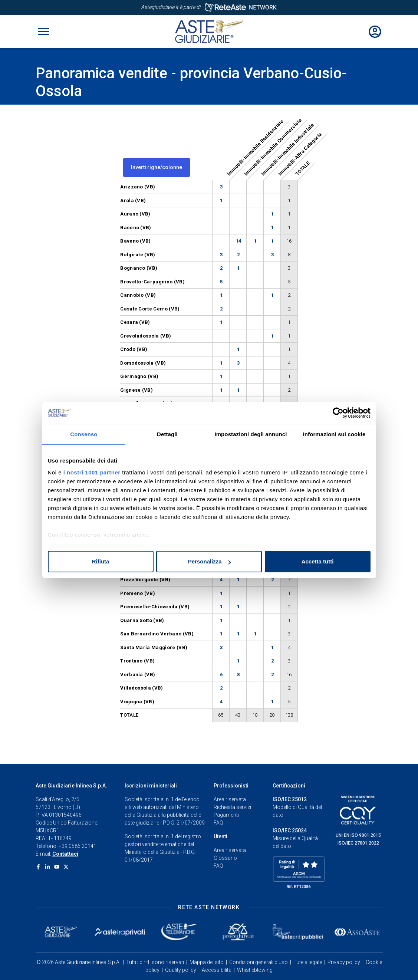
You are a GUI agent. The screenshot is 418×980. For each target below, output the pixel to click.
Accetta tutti (318, 561)
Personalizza (209, 561)
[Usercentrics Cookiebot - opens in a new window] (338, 413)
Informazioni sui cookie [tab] (334, 434)
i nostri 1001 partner (92, 472)
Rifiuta (101, 561)
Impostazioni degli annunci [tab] (251, 434)
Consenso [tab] (84, 434)
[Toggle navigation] (43, 32)
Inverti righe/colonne (157, 167)
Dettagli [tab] (167, 434)
